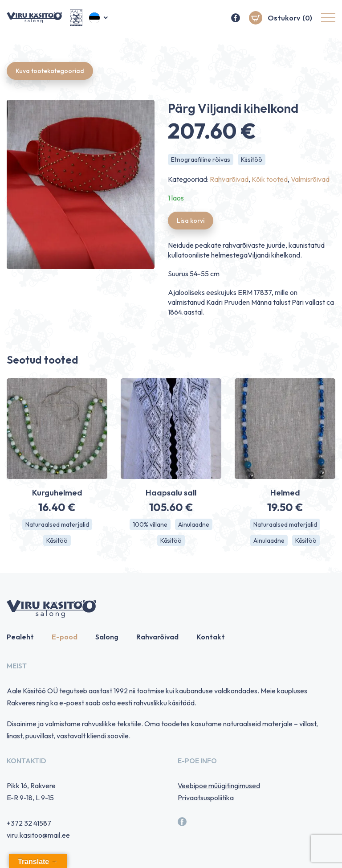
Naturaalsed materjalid (57, 524)
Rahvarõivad (229, 179)
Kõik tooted (270, 179)
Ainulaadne (194, 524)
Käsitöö (252, 160)
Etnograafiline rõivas (201, 160)
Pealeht (20, 637)
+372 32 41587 (29, 823)
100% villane (150, 524)
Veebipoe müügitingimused (219, 786)
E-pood (65, 637)
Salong (107, 637)
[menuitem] (99, 18)
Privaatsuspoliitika (206, 798)
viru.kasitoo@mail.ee (38, 835)
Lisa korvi (191, 221)
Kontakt (211, 637)
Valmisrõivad (310, 179)
